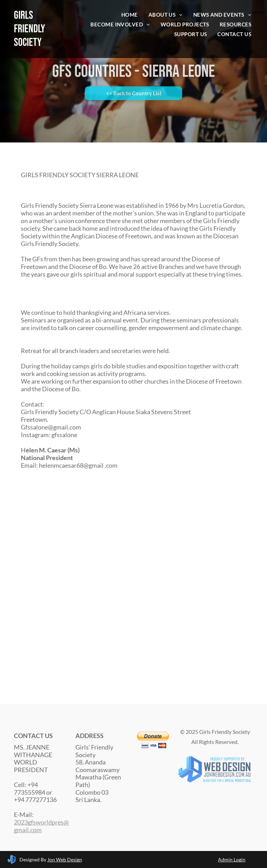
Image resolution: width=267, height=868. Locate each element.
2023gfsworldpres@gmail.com (41, 826)
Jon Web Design (65, 859)
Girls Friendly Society (30, 29)
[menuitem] (130, 15)
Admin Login (232, 859)
